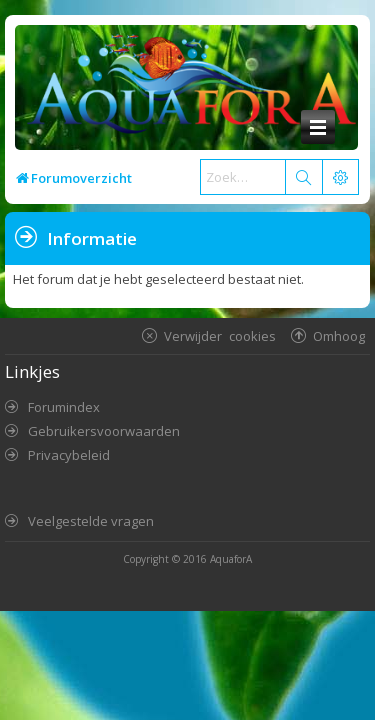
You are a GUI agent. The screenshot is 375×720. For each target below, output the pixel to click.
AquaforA (231, 559)
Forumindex (64, 407)
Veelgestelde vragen (91, 521)
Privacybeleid (69, 455)
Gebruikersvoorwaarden (104, 431)
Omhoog (339, 335)
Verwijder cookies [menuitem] (220, 335)
